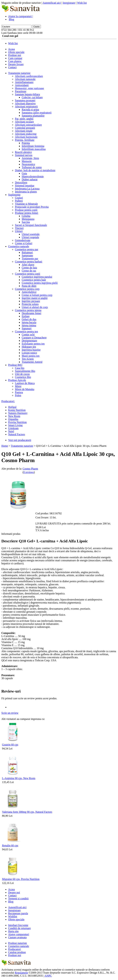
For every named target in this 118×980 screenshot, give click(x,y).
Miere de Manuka (25, 389)
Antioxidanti (22, 85)
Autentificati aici (52, 3)
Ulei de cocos (22, 374)
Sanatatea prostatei (25, 100)
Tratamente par (30, 259)
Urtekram (13, 428)
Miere (18, 386)
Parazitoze (21, 91)
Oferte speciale (16, 52)
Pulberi (19, 201)
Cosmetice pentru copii (27, 274)
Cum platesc (15, 61)
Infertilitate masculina (34, 149)
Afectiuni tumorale (25, 79)
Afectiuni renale (24, 131)
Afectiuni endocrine (26, 134)
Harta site (13, 931)
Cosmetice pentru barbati (29, 262)
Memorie (27, 161)
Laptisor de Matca (25, 383)
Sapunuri (27, 328)
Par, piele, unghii (24, 119)
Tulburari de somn (32, 167)
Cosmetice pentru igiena (28, 310)
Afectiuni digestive (25, 103)
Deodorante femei (31, 313)
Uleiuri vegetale (30, 237)
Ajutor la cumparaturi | (21, 16)
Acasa (11, 49)
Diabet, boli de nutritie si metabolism (35, 170)
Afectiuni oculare (24, 122)
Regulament (21, 973)
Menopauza (28, 219)
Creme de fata (29, 268)
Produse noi (15, 55)
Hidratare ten (29, 347)
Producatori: (8, 401)
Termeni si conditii (18, 899)
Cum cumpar (15, 58)
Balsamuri (27, 252)
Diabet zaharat (30, 179)
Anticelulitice (29, 292)
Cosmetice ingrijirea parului (37, 277)
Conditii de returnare (19, 928)
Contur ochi (28, 335)
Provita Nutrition (17, 422)
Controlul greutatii (25, 128)
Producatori (14, 949)
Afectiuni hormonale (26, 137)
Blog (11, 19)
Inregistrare (69, 3)
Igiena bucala (29, 322)
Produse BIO (15, 365)
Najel (11, 431)
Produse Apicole (17, 380)
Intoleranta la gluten (26, 192)
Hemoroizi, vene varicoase (29, 88)
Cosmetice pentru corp (27, 289)
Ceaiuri (19, 198)
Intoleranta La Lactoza (27, 189)
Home (5, 446)
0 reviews (29, 472)
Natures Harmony (18, 413)
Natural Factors (17, 434)
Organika (13, 419)
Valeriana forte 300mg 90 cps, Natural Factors (27, 812)
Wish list (82, 3)
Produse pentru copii (26, 210)
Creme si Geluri (24, 243)
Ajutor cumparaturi (19, 934)
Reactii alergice (23, 152)
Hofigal (12, 407)
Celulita (26, 216)
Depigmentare (29, 341)
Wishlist (13, 916)
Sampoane (27, 255)
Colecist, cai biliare (32, 97)
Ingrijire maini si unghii (35, 298)
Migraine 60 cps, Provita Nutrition (21, 879)
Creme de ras (29, 271)
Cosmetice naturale (19, 246)
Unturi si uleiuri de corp (35, 307)
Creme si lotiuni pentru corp (37, 295)
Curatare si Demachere (34, 338)
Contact (12, 67)
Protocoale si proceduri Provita (32, 207)
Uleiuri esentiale (31, 234)
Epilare (26, 316)
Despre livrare (16, 64)
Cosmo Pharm (30, 469)
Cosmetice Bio (23, 377)
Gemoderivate (23, 240)
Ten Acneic (28, 359)
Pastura (19, 392)
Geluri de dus (29, 319)
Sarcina (26, 222)
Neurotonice (28, 164)
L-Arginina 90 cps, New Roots (19, 778)
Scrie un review (10, 713)
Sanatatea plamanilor (33, 116)
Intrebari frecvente (18, 925)
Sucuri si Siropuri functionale (31, 225)
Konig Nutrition (17, 410)
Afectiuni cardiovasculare (29, 76)
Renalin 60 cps (10, 845)
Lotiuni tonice (29, 353)
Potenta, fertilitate (25, 140)
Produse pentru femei (27, 213)
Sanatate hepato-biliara (27, 94)
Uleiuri (19, 231)
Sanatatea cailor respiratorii (37, 113)
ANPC (48, 976)
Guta (24, 173)
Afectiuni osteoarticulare (28, 125)
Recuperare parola (18, 913)
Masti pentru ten (31, 356)
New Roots (14, 416)
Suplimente (14, 195)
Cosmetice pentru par (27, 249)
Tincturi (19, 228)
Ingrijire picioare (31, 301)
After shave (28, 265)
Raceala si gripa (30, 110)
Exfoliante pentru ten (33, 344)
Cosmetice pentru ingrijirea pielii (40, 283)
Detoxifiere (21, 183)
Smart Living (15, 425)
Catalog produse (17, 952)
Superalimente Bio (25, 371)
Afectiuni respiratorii (26, 106)
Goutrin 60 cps (10, 745)
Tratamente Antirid (32, 362)
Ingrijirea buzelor (31, 350)
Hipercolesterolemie (33, 176)
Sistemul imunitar (25, 186)
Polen (18, 395)
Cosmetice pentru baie (34, 280)
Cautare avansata (17, 937)
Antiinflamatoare (24, 82)
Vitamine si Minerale (26, 204)
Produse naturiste (18, 943)
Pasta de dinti (29, 286)
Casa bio (20, 368)
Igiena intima (29, 325)
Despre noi (14, 892)
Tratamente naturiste (19, 73)
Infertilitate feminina (33, 146)
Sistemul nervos (24, 155)
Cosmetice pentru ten (26, 331)
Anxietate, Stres (30, 158)
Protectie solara (30, 304)
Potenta (26, 143)
